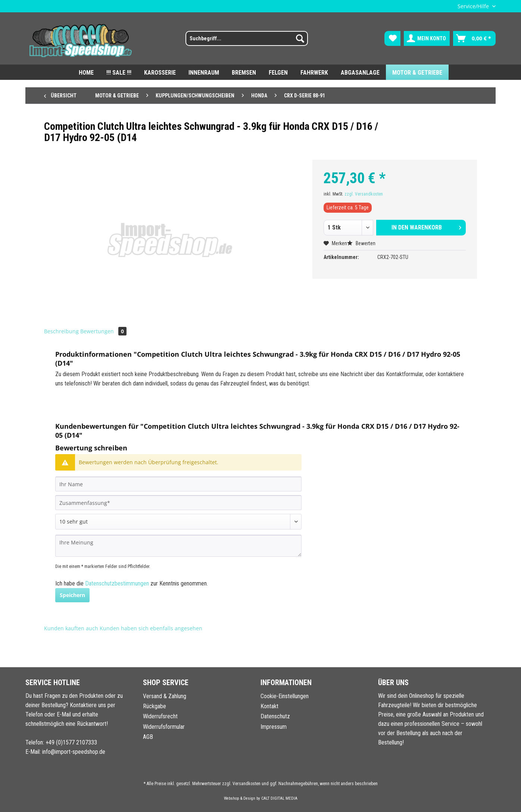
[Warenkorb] (474, 38)
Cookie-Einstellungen (285, 696)
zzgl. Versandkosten (364, 194)
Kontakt (269, 706)
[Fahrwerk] (314, 72)
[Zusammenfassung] (178, 503)
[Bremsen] (244, 72)
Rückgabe (155, 706)
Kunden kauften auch (71, 628)
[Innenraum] (204, 72)
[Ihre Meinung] (178, 546)
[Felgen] (278, 72)
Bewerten (361, 243)
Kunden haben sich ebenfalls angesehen (151, 628)
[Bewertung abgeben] (178, 522)
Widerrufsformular (164, 727)
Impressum (274, 727)
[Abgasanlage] (360, 72)
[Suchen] (300, 38)
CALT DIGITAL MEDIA (279, 798)
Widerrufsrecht (160, 716)
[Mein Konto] (427, 38)
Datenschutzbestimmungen (117, 583)
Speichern (72, 595)
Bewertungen (103, 331)
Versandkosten (247, 784)
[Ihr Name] (178, 484)
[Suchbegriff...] (247, 38)
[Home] (86, 72)
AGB (148, 737)
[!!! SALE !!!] (119, 72)
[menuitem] (242, 41)
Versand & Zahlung (165, 696)
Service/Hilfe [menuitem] (474, 6)
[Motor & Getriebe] (417, 72)
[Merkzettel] (392, 38)
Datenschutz (275, 716)
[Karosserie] (160, 72)
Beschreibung (61, 331)
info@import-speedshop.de (74, 752)
